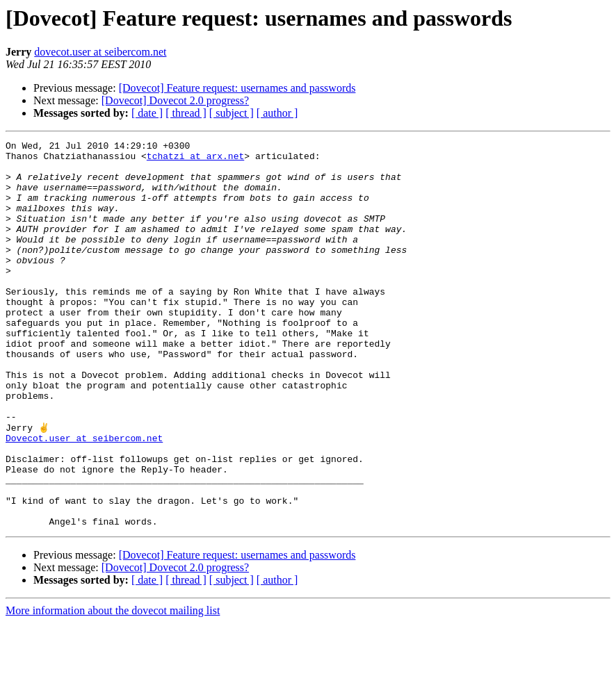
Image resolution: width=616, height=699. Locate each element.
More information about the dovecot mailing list (113, 687)
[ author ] (277, 113)
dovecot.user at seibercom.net (100, 52)
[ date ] (147, 113)
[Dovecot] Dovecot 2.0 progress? (175, 100)
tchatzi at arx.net (195, 160)
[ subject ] (232, 113)
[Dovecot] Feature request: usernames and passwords (237, 88)
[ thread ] (186, 113)
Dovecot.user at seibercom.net (84, 497)
